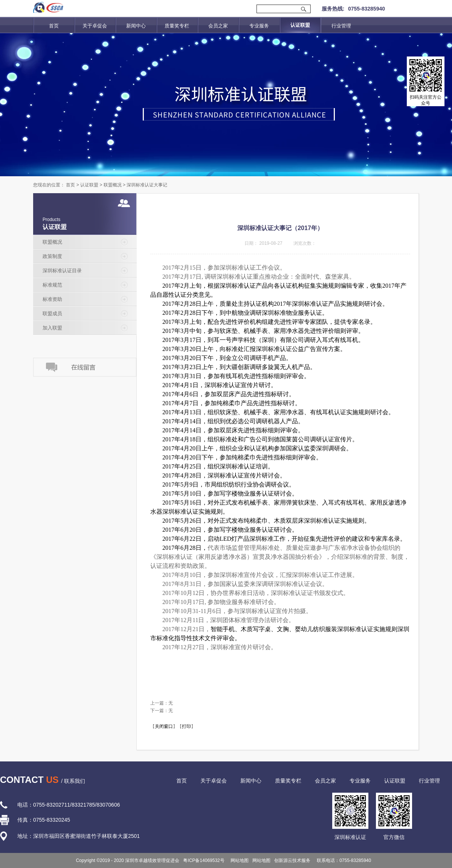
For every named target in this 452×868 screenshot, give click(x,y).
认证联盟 (89, 185)
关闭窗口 (164, 726)
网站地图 (239, 860)
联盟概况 (113, 185)
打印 (186, 726)
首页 (54, 26)
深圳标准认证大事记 (147, 185)
